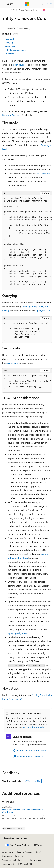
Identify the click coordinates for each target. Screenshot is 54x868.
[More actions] (49, 10)
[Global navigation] (3, 4)
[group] (27, 243)
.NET (12, 10)
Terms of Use (36, 860)
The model (9, 39)
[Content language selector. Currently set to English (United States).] (15, 838)
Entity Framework (27, 10)
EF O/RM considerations (15, 50)
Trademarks (7, 864)
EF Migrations (43, 173)
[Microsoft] (27, 4)
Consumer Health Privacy (13, 860)
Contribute (7, 856)
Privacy (18, 856)
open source (19, 65)
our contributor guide (33, 727)
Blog (38, 852)
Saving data (10, 46)
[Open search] (42, 4)
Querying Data (43, 310)
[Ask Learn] (44, 10)
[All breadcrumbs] (5, 10)
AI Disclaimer (8, 852)
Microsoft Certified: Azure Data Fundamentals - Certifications (23, 811)
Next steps (9, 54)
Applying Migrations (18, 633)
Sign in (49, 4)
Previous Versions (25, 852)
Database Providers (12, 115)
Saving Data (12, 363)
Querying (9, 42)
